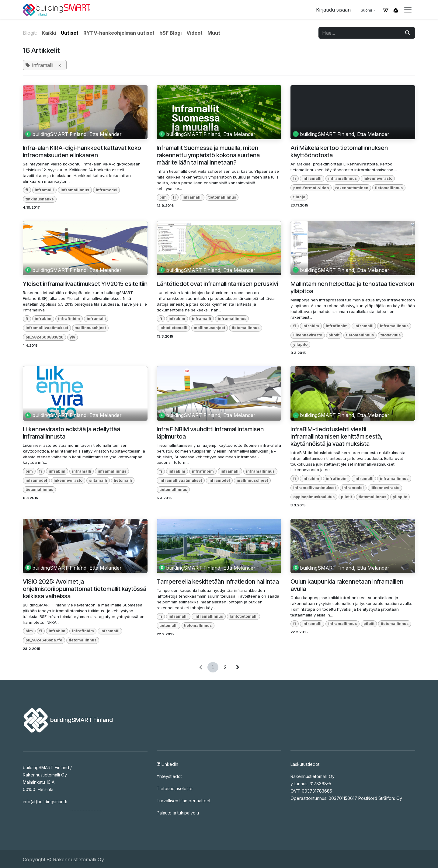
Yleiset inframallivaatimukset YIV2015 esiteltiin (85, 284)
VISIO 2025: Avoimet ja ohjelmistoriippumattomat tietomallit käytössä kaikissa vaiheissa (85, 589)
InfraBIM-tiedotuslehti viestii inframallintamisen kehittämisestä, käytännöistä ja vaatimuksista (336, 436)
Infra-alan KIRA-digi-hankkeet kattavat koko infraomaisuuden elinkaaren (82, 151)
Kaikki (49, 33)
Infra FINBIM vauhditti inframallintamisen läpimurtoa (210, 433)
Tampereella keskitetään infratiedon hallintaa (218, 582)
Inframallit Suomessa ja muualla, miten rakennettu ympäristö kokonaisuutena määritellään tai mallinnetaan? (208, 155)
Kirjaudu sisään (333, 10)
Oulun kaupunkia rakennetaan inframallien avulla (347, 585)
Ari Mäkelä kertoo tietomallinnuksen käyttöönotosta (339, 151)
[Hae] (408, 33)
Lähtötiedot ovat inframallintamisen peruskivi (217, 284)
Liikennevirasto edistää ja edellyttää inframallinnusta (71, 433)
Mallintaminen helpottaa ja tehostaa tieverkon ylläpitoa (352, 287)
